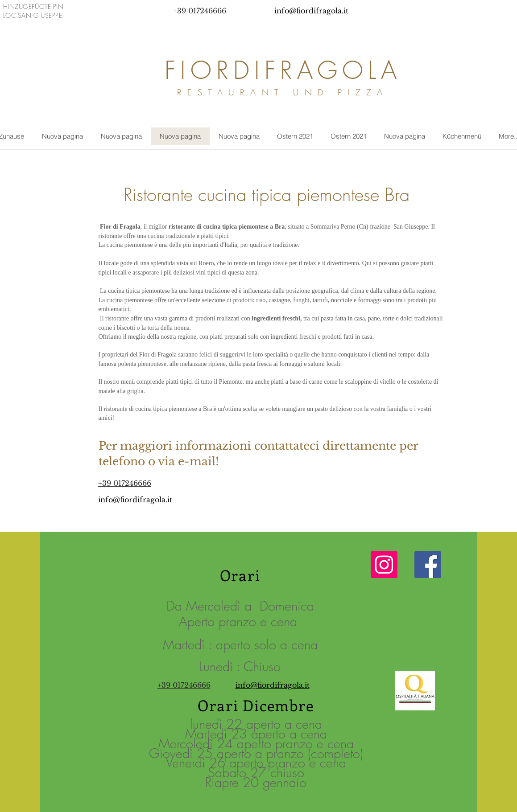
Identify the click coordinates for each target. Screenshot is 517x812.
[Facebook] (428, 565)
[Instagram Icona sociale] (384, 565)
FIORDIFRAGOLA (283, 70)
